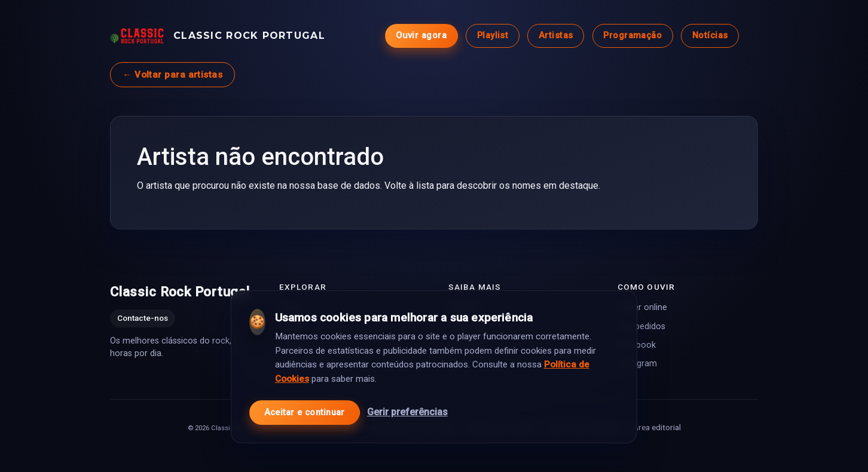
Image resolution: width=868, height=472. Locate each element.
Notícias (710, 36)
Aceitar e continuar (305, 413)
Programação (632, 36)
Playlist (493, 36)
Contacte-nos (143, 318)
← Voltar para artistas (172, 75)
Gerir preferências (407, 412)
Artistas (556, 36)
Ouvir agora (421, 36)
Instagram (637, 364)
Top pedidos (641, 327)
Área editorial (657, 427)
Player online (642, 307)
